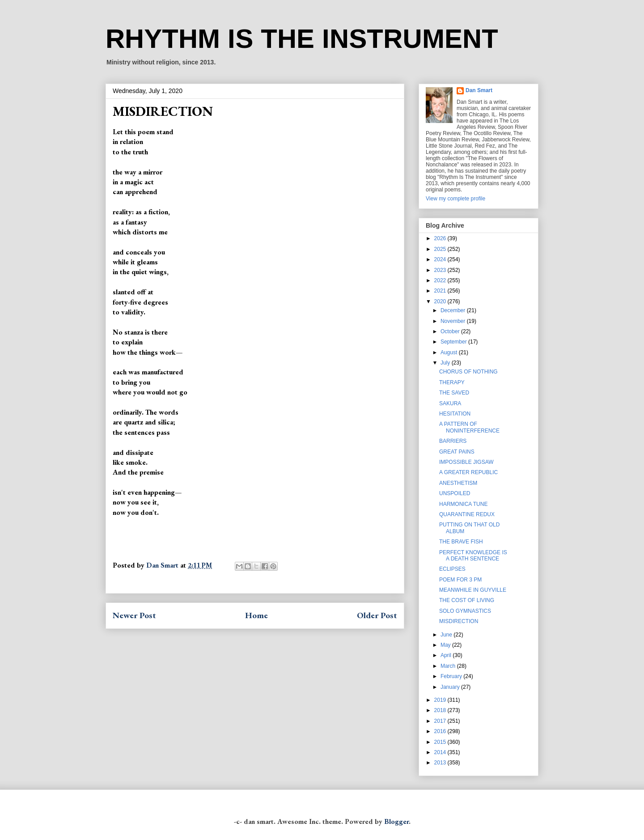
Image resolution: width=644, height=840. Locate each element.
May (446, 645)
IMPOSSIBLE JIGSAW (466, 462)
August (450, 352)
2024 (441, 259)
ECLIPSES (452, 569)
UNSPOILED (455, 493)
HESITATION (455, 414)
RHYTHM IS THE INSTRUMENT (302, 39)
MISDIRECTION (459, 621)
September (454, 342)
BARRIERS (453, 441)
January (451, 687)
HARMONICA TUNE (463, 504)
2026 (441, 238)
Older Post (377, 615)
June (447, 635)
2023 (441, 270)
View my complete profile (455, 199)
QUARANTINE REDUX (467, 514)
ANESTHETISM (458, 483)
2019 (441, 700)
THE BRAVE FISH (461, 542)
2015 (441, 742)
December (454, 310)
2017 (441, 721)
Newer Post (134, 615)
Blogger (396, 821)
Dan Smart (479, 90)
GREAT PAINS (457, 452)
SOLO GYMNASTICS (465, 611)
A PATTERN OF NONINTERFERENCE (469, 427)
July (446, 363)
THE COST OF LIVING (467, 600)
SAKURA (450, 403)
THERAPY (452, 382)
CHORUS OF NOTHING (468, 372)
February (452, 676)
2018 (441, 710)
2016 (441, 731)
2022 (441, 280)
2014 (441, 752)
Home (256, 615)
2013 (441, 763)
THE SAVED (454, 393)
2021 (441, 291)
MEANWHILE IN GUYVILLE (473, 590)
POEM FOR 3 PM (460, 580)
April (447, 655)
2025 (441, 249)
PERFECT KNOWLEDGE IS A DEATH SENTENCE (473, 556)
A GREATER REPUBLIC (468, 472)
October (451, 331)
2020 (441, 301)
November (454, 321)
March (449, 666)
